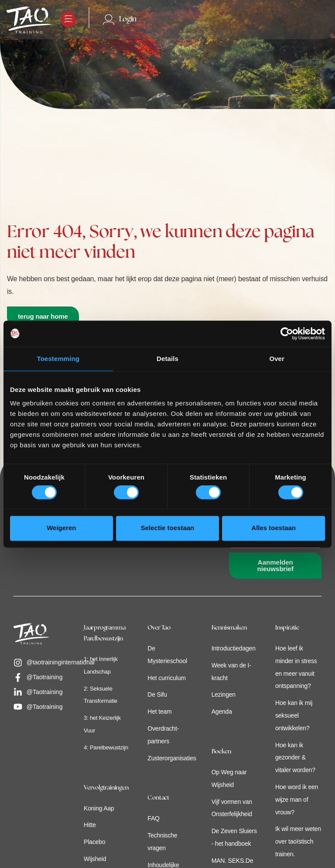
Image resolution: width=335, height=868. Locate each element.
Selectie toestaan (168, 528)
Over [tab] (277, 359)
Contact (158, 798)
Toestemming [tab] (58, 359)
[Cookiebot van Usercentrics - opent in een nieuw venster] (287, 334)
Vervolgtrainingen (106, 788)
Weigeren (61, 528)
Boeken (221, 752)
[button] (68, 19)
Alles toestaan (273, 528)
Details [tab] (167, 359)
